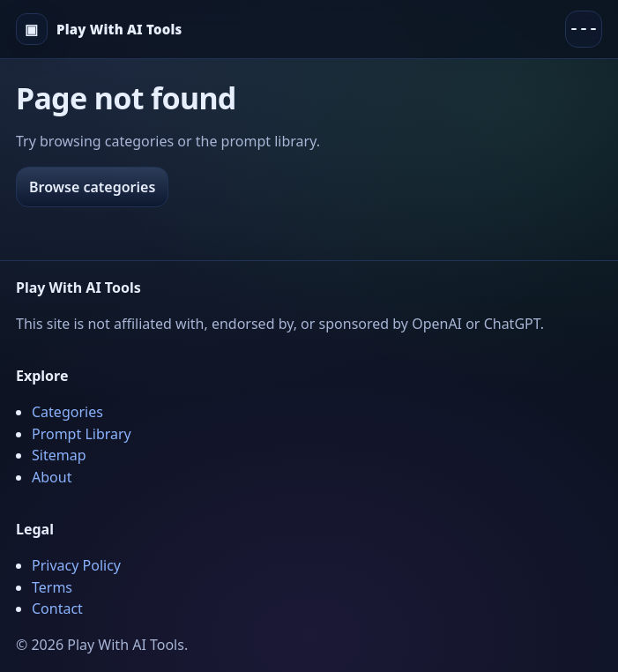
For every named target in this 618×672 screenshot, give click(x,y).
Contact (57, 609)
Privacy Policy (76, 565)
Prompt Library (82, 434)
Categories (67, 412)
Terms (52, 587)
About (52, 477)
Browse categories (92, 187)
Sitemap (59, 455)
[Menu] (584, 29)
